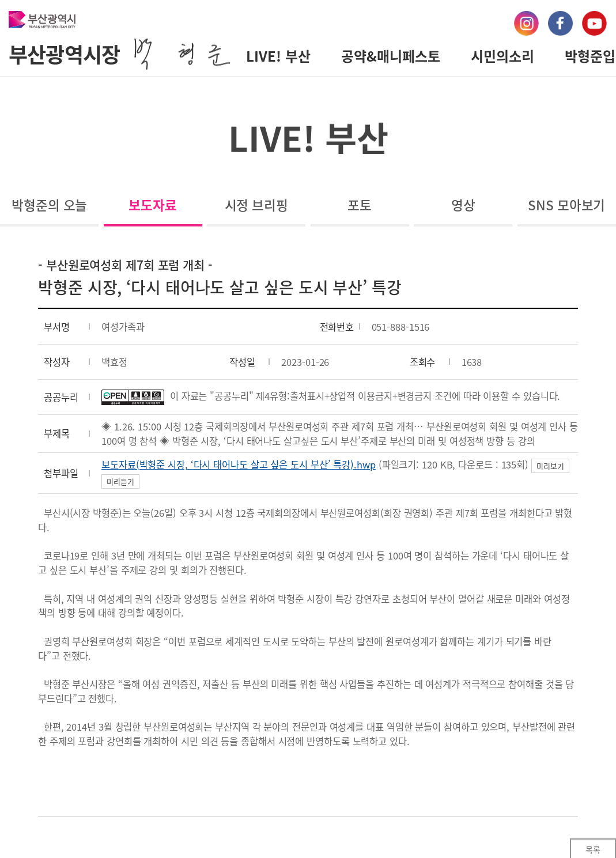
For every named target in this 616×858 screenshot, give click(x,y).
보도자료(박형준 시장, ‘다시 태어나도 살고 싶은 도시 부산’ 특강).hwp (239, 464)
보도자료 (153, 205)
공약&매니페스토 (391, 56)
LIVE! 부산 (278, 56)
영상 (463, 205)
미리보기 (550, 466)
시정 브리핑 (256, 205)
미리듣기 (120, 481)
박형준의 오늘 (49, 205)
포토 (360, 205)
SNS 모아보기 (566, 205)
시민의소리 (502, 56)
